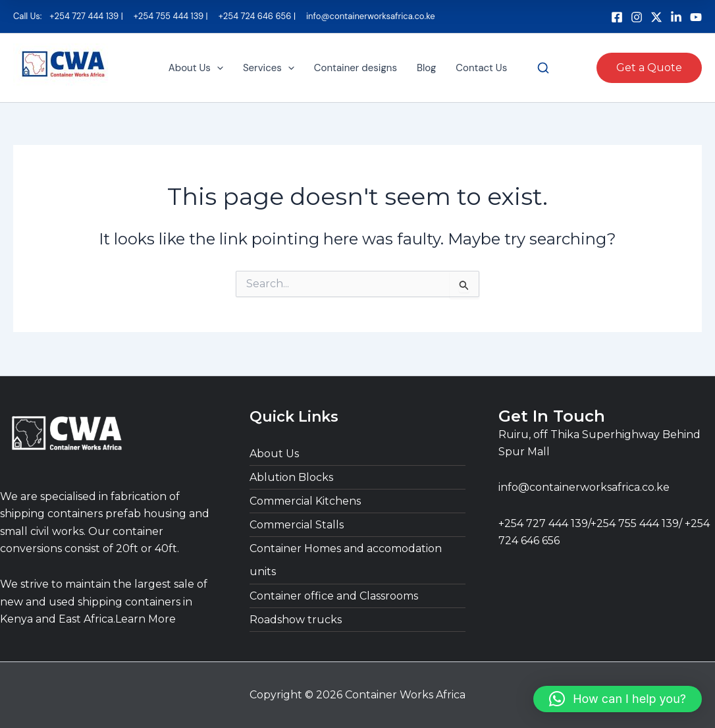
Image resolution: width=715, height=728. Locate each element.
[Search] (543, 69)
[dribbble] (696, 17)
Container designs (356, 69)
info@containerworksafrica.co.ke (584, 487)
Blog (426, 69)
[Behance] (676, 17)
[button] (217, 69)
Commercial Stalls (297, 525)
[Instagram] (637, 17)
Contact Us (481, 69)
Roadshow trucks (296, 620)
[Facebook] (617, 17)
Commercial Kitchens (305, 501)
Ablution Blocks (291, 477)
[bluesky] (656, 17)
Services (269, 69)
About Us (196, 69)
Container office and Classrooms (334, 596)
